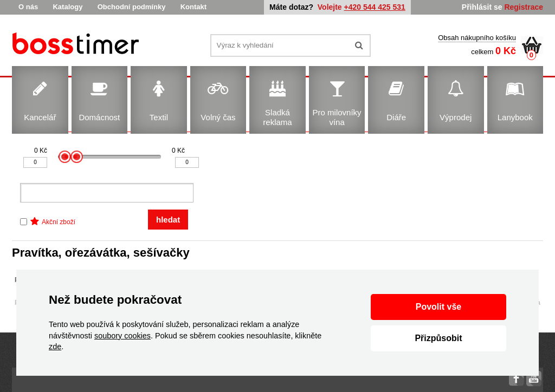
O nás (28, 7)
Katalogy (67, 7)
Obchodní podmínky (132, 7)
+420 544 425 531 (375, 7)
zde (55, 347)
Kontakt (193, 7)
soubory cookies (122, 336)
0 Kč (41, 151)
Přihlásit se (482, 7)
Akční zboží (59, 222)
